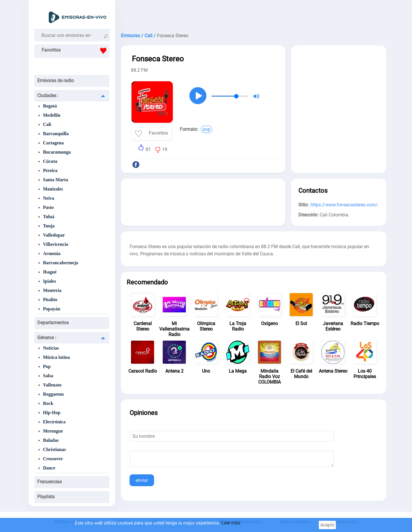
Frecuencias (49, 482)
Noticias (51, 348)
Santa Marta (56, 180)
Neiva (49, 198)
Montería (52, 290)
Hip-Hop (52, 413)
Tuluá (49, 217)
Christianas (54, 449)
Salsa (48, 376)
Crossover (53, 459)
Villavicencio (56, 244)
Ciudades (48, 96)
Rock (48, 403)
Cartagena (53, 143)
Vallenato (52, 385)
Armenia (52, 253)
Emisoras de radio (56, 81)
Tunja (49, 226)
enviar (142, 480)
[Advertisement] (254, 14)
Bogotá (50, 106)
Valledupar (54, 235)
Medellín (52, 115)
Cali (47, 124)
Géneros (47, 338)
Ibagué (50, 272)
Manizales (53, 189)
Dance (49, 468)
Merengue (53, 431)
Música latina (56, 357)
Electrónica (54, 422)
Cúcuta (50, 161)
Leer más (231, 523)
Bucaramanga (57, 152)
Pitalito (50, 300)
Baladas (51, 440)
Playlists (46, 497)
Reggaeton (53, 394)
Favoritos (75, 51)
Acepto (327, 525)
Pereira (50, 170)
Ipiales (49, 281)
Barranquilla (56, 134)
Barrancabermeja (61, 263)
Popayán (52, 309)
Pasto (48, 207)
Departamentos (53, 323)
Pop (47, 366)
